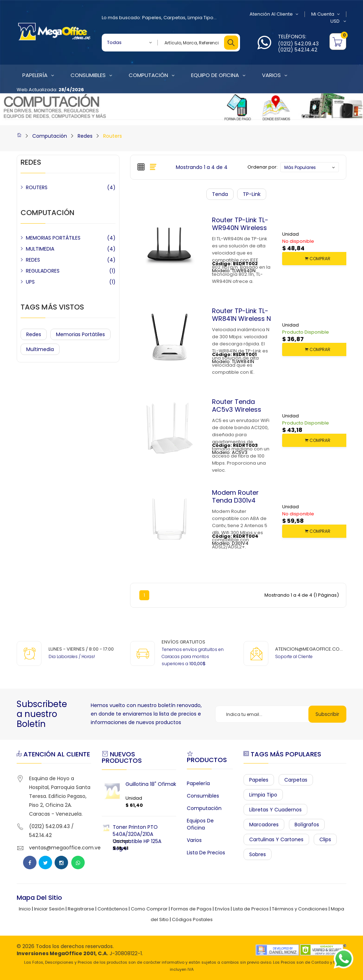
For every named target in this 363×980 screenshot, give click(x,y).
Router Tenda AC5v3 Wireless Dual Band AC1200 (240, 409)
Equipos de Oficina (200, 824)
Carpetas (174, 18)
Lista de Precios (206, 853)
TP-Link (252, 194)
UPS (30, 282)
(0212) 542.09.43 (298, 44)
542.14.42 (40, 835)
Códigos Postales (192, 919)
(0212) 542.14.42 (298, 50)
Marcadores (264, 825)
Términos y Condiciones (300, 909)
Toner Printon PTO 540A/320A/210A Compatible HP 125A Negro (137, 838)
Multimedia (40, 349)
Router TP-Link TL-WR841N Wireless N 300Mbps (241, 318)
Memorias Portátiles (80, 334)
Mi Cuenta (326, 14)
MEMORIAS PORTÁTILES (53, 238)
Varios (194, 840)
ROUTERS (37, 187)
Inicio (25, 909)
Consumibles (203, 796)
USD (338, 21)
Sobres (258, 854)
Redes (85, 136)
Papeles (152, 18)
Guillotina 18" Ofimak (151, 784)
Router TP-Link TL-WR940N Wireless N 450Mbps (240, 228)
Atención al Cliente (274, 14)
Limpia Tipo (200, 18)
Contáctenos (113, 909)
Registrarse (81, 909)
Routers (113, 136)
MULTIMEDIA (40, 249)
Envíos (222, 909)
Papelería (198, 783)
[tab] (141, 167)
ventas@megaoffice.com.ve (65, 848)
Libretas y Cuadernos (275, 810)
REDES (33, 260)
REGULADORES (43, 271)
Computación (50, 136)
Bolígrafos (307, 825)
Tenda (220, 194)
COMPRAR (318, 259)
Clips (325, 839)
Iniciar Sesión (49, 909)
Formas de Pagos (191, 909)
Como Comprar (149, 909)
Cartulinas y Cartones (276, 839)
